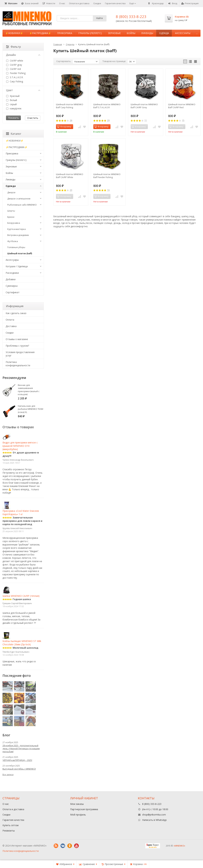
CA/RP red (13, 69)
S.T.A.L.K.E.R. (15, 77)
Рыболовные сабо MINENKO (22, 205)
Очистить (33, 118)
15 (183, 121)
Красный (13, 96)
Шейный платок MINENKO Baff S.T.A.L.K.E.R (107, 106)
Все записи (8, 775)
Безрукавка (14, 223)
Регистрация (190, 3)
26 (71, 121)
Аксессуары (183, 33)
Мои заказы (77, 804)
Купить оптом (10, 825)
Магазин (11, 3)
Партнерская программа (84, 809)
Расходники (12, 273)
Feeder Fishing (16, 73)
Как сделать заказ (16, 313)
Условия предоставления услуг (20, 354)
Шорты (11, 211)
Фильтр (13, 47)
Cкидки (10, 333)
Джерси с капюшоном (19, 199)
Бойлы (131, 33)
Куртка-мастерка (16, 229)
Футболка (13, 241)
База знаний (30, 3)
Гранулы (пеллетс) (90, 33)
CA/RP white (15, 61)
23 (71, 190)
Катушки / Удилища (17, 266)
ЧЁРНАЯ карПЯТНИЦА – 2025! (17, 760)
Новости (49, 3)
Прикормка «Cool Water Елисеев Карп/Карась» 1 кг (21, 510)
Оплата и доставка (79, 3)
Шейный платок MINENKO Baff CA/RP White (70, 176)
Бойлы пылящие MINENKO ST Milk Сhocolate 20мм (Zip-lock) (22, 640)
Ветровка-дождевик (18, 235)
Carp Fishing (15, 81)
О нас (62, 3)
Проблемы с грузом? (17, 346)
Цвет (23, 90)
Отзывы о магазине (17, 339)
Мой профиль (78, 815)
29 (108, 121)
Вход (173, 3)
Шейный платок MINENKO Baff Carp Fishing (70, 106)
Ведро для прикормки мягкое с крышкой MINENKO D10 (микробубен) (20, 443)
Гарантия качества (115, 3)
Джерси (11, 192)
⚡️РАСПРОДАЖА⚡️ (40, 33)
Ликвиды (147, 33)
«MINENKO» (179, 846)
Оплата (10, 320)
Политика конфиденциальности (18, 364)
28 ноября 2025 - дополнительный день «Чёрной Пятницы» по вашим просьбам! (21, 748)
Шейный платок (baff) (20, 253)
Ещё (133, 3)
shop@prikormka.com (154, 815)
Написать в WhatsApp (154, 820)
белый (12, 100)
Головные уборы (16, 247)
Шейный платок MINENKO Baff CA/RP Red (182, 106)
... (197, 33)
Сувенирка (12, 286)
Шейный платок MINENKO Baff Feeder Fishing (107, 176)
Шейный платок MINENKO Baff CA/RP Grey (144, 106)
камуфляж (14, 108)
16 (108, 190)
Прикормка (65, 33)
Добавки (11, 279)
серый (11, 104)
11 (146, 121)
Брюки (11, 217)
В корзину (64, 127)
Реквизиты (9, 831)
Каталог (14, 134)
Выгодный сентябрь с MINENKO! (19, 769)
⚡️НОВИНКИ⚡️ (14, 33)
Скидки (97, 3)
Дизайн (23, 55)
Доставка (11, 326)
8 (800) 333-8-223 (131, 17)
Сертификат (13, 292)
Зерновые (114, 33)
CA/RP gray (14, 65)
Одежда (164, 33)
